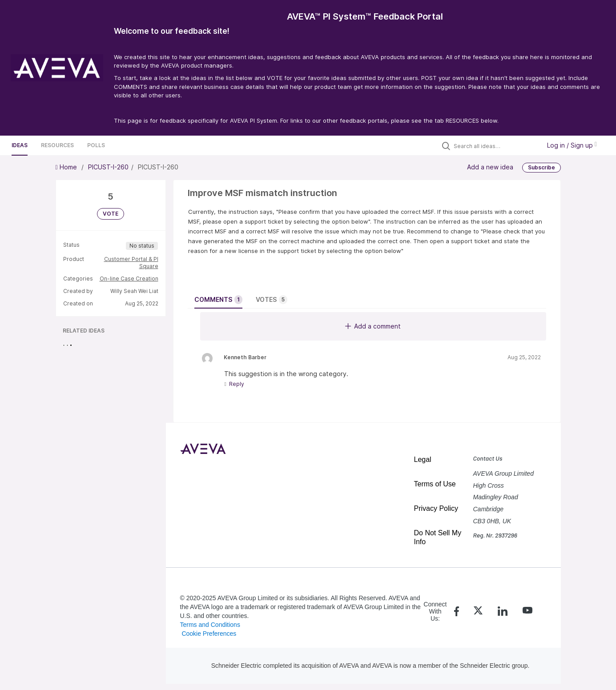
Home (67, 167)
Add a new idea (490, 167)
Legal (423, 459)
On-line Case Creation (129, 279)
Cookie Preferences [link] (209, 634)
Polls (96, 145)
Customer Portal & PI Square (131, 263)
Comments (218, 300)
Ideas (20, 145)
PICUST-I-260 (108, 167)
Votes (272, 300)
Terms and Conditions (210, 625)
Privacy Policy (436, 508)
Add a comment (373, 326)
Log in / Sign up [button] (572, 145)
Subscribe (542, 167)
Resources (57, 145)
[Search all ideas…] (495, 146)
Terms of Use (435, 484)
